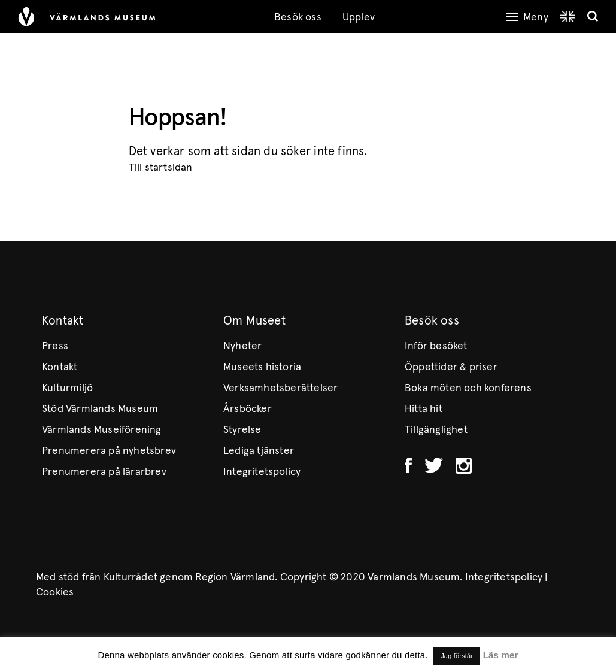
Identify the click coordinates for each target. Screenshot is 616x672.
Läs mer (501, 655)
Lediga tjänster (259, 451)
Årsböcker (248, 409)
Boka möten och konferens (468, 388)
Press (55, 346)
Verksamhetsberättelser (280, 388)
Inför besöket (436, 346)
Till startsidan (161, 168)
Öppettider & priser (451, 367)
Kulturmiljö (67, 388)
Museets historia (262, 367)
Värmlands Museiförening (102, 430)
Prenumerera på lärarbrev (104, 472)
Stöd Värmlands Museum (100, 409)
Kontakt (60, 367)
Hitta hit (424, 409)
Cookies (55, 592)
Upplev (359, 17)
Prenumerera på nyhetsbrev (109, 451)
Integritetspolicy (262, 472)
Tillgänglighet (436, 430)
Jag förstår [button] (457, 656)
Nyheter (242, 346)
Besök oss (298, 17)
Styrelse (242, 430)
